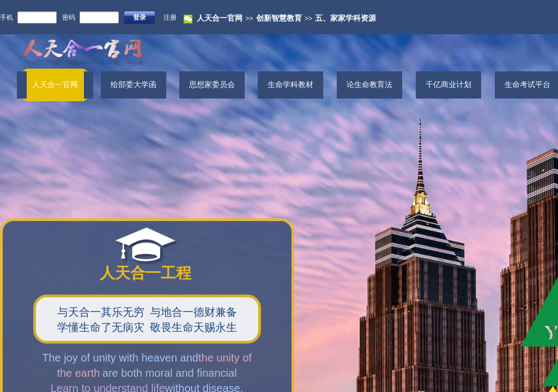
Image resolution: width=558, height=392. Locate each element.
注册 (170, 17)
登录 (139, 17)
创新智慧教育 (279, 18)
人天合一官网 (220, 18)
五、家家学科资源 (345, 18)
